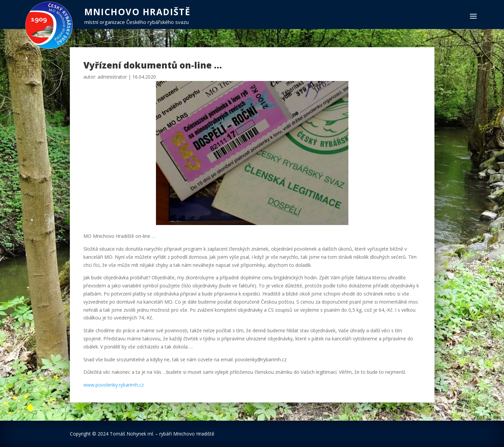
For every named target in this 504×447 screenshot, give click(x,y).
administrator (112, 77)
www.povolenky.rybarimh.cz (114, 385)
